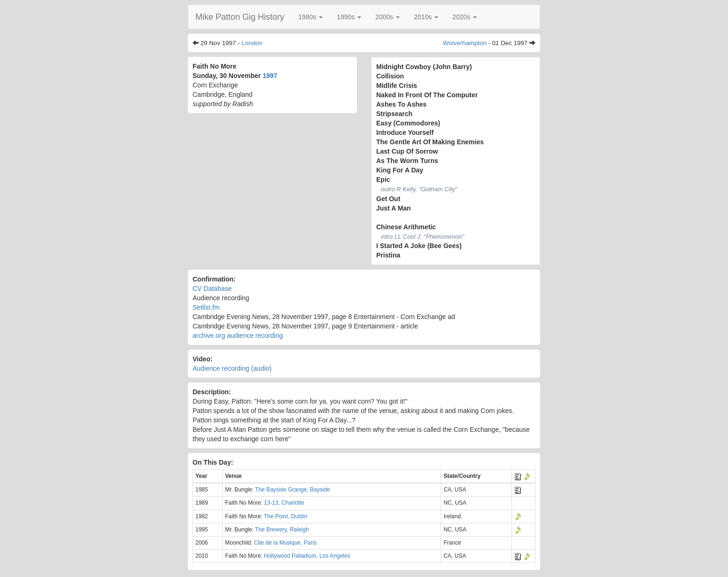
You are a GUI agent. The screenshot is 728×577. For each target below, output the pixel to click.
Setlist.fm (206, 307)
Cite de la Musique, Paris (285, 543)
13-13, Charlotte (284, 503)
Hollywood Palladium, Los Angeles (307, 556)
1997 (270, 76)
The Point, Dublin (286, 516)
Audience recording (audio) (232, 368)
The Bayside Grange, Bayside (292, 490)
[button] (310, 17)
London (252, 43)
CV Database (212, 288)
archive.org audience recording (238, 335)
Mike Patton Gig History (240, 17)
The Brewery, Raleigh (282, 530)
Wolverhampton (465, 43)
